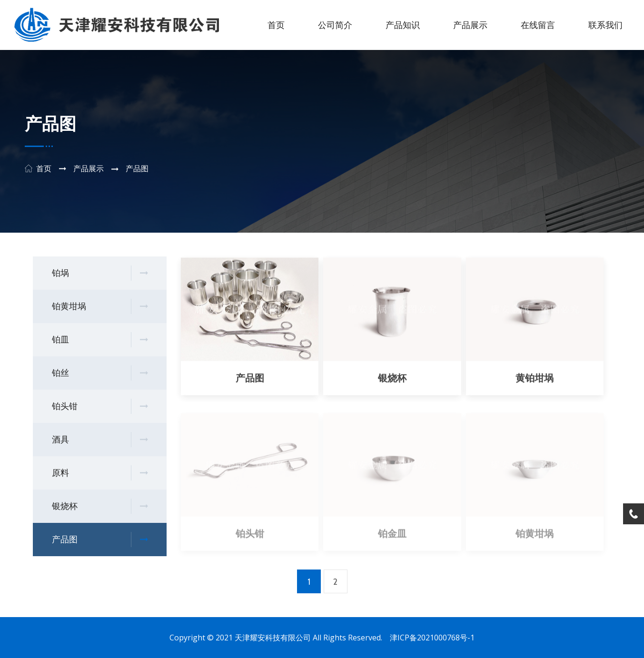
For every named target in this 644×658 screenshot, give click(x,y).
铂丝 (100, 373)
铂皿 (100, 340)
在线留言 (538, 25)
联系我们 (605, 25)
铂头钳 (100, 407)
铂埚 (100, 273)
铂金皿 (392, 536)
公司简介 (335, 25)
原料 (100, 473)
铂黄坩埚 (100, 307)
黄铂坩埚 (535, 379)
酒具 (100, 440)
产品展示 (470, 25)
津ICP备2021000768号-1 (432, 638)
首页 (276, 25)
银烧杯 (100, 506)
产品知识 (403, 25)
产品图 (100, 540)
